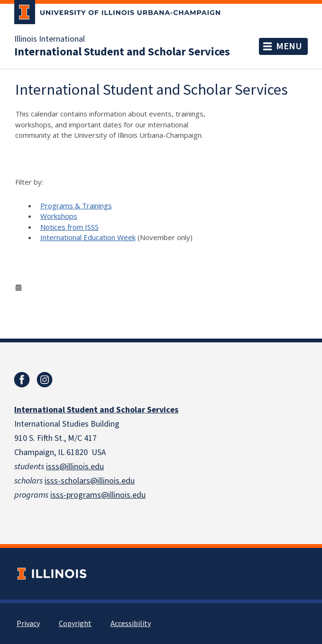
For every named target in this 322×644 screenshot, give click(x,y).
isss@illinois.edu (75, 467)
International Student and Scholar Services (122, 52)
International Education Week (88, 237)
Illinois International (50, 39)
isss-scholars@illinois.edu (90, 481)
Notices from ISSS (69, 227)
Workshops (59, 216)
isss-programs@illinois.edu (98, 495)
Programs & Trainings (76, 206)
